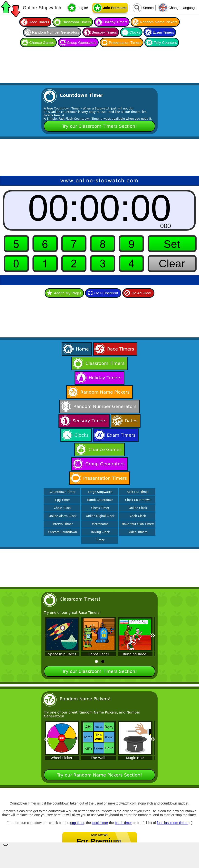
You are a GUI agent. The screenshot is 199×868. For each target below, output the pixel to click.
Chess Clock (63, 508)
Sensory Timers (104, 32)
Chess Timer (100, 508)
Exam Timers (163, 32)
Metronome (100, 524)
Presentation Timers (125, 42)
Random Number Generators (56, 32)
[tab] (96, 661)
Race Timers (39, 22)
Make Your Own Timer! (138, 524)
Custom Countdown (63, 532)
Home (82, 349)
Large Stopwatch (100, 492)
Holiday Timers (115, 22)
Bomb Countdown (100, 500)
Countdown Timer (63, 492)
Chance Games (42, 42)
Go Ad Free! (141, 293)
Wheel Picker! (62, 758)
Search (148, 8)
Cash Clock (138, 516)
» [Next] (152, 635)
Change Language (183, 8)
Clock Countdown (138, 500)
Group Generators (82, 42)
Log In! (83, 8)
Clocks (135, 32)
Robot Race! (99, 654)
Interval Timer (63, 524)
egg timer (77, 823)
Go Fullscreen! (106, 293)
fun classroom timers (173, 823)
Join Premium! (115, 8)
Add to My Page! (67, 293)
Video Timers (138, 532)
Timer (100, 540)
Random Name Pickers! (85, 699)
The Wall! (99, 758)
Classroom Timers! (80, 599)
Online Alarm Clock (63, 516)
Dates (131, 421)
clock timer (100, 823)
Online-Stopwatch (42, 8)
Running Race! (135, 654)
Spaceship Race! (62, 654)
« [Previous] (47, 635)
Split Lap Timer (138, 492)
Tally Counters (165, 42)
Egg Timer (63, 500)
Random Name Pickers (159, 22)
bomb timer (123, 823)
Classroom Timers (76, 22)
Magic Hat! (135, 758)
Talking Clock (100, 532)
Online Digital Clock (100, 516)
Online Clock (138, 508)
